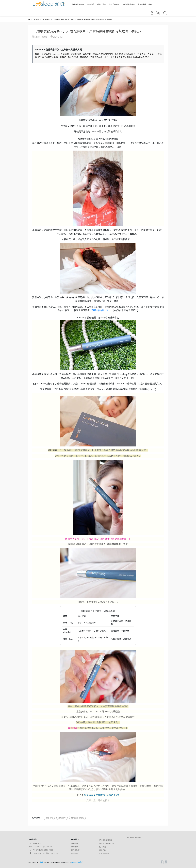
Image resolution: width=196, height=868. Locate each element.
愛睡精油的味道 (100, 310)
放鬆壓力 (62, 818)
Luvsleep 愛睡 (77, 862)
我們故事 (75, 843)
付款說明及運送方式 (107, 843)
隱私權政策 (75, 850)
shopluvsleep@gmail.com (43, 846)
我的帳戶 (75, 847)
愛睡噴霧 (53, 450)
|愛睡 (41, 862)
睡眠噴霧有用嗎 (77, 818)
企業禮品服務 (104, 853)
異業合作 (103, 850)
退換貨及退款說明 (106, 840)
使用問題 (103, 847)
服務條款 (75, 853)
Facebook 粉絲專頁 (134, 837)
